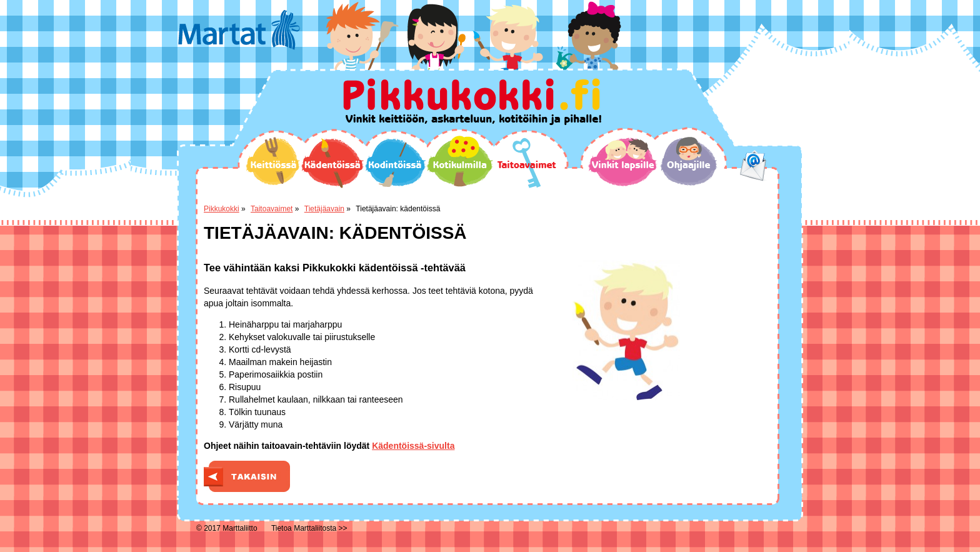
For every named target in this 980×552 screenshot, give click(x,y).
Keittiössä (273, 161)
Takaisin (247, 476)
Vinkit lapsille (623, 162)
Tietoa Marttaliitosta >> (309, 528)
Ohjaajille (689, 161)
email (753, 166)
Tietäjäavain (324, 209)
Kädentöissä (332, 163)
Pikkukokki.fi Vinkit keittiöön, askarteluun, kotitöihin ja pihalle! (472, 102)
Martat (239, 30)
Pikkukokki (222, 209)
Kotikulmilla (460, 161)
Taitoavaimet (527, 163)
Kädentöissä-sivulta (413, 446)
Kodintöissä (395, 163)
